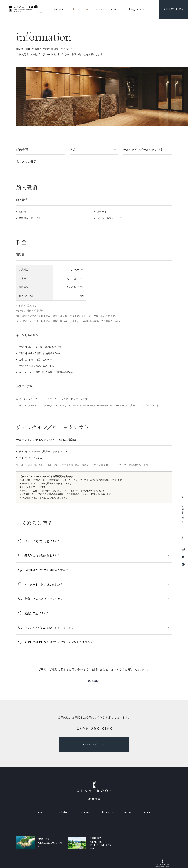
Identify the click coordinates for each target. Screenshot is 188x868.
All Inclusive (61, 812)
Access (100, 9)
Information (81, 9)
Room (41, 812)
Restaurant (59, 9)
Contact (116, 9)
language (135, 9)
